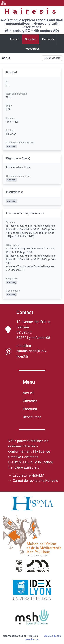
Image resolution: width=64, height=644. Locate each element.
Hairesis (32, 11)
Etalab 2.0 (32, 467)
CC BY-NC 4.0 (19, 462)
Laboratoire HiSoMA (29, 475)
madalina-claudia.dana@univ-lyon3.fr (26, 351)
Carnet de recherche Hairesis (35, 481)
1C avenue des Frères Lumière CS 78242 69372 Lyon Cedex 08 (28, 330)
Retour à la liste (52, 58)
